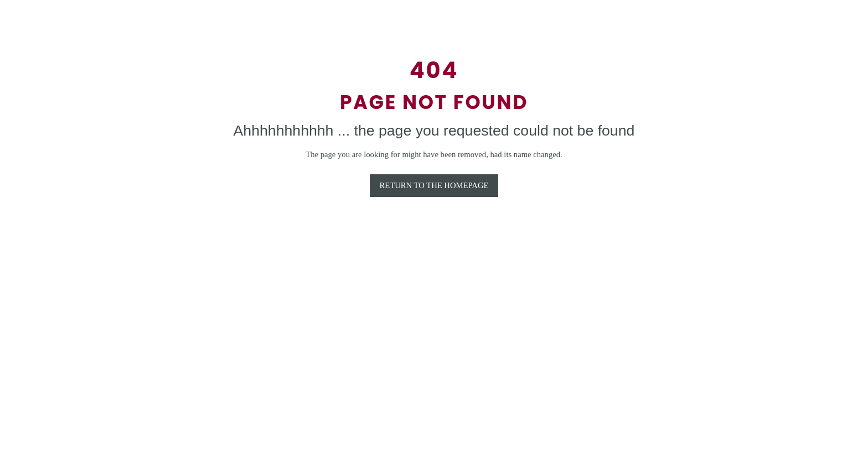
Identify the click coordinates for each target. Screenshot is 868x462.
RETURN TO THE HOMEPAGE (434, 185)
